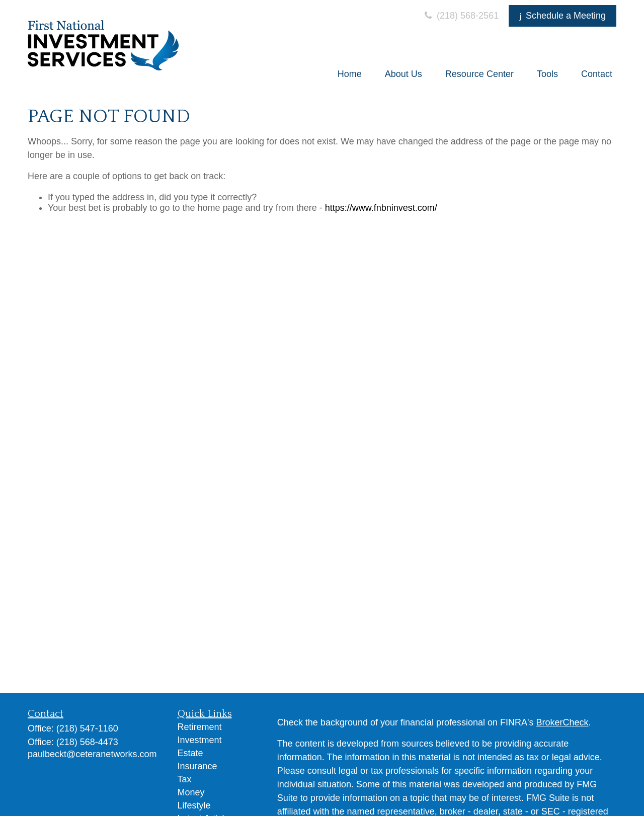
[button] (350, 74)
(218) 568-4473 (87, 742)
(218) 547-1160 (87, 728)
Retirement (200, 727)
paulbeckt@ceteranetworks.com (92, 754)
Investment (200, 740)
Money (191, 792)
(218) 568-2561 (461, 16)
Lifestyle (194, 805)
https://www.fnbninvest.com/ (381, 208)
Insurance (197, 766)
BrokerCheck (562, 722)
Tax (185, 779)
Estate (190, 753)
